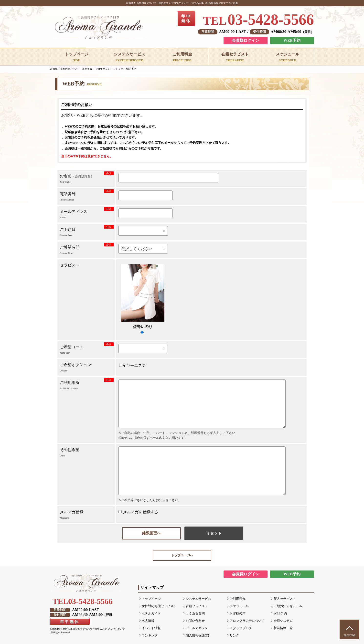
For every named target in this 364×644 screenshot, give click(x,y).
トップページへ (182, 555)
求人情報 (148, 621)
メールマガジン (197, 628)
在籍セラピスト (197, 606)
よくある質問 (195, 613)
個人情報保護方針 (198, 635)
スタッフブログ (241, 628)
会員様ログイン (246, 40)
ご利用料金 (238, 599)
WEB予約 (292, 40)
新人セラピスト (285, 599)
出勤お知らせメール (288, 606)
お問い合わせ (195, 621)
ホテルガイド (151, 613)
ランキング (150, 635)
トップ (119, 69)
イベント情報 (151, 628)
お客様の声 (238, 613)
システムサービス (198, 599)
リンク (234, 635)
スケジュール (239, 606)
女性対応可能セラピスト (159, 606)
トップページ (151, 599)
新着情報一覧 (283, 628)
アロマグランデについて (247, 621)
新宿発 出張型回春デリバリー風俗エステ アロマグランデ (81, 69)
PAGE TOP (349, 635)
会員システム (283, 621)
